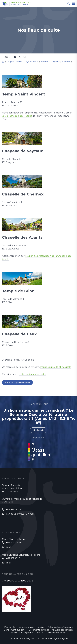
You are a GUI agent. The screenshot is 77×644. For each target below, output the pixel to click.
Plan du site (10, 627)
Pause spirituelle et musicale (56, 367)
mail (9, 547)
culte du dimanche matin (32, 374)
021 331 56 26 (13, 558)
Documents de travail (39, 630)
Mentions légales (26, 627)
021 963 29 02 (14, 510)
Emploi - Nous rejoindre (22, 633)
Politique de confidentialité (60, 627)
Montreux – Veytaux (21, 3)
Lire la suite (39, 430)
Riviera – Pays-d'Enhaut (20, 5)
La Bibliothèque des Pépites (17, 116)
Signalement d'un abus (15, 630)
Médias (41, 627)
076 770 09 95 (14, 543)
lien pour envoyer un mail (20, 514)
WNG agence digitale (58, 639)
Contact (40, 633)
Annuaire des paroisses (63, 630)
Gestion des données (57, 633)
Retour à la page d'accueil (17, 382)
